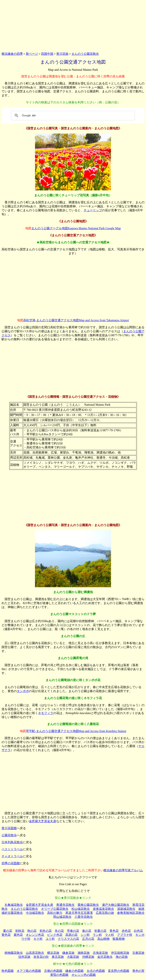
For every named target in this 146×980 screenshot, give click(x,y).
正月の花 (88, 939)
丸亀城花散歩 (14, 905)
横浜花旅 (53, 953)
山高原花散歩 (35, 953)
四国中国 (47, 54)
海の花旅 (122, 957)
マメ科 (109, 935)
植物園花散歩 (14, 953)
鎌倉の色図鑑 (75, 971)
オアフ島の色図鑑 (29, 971)
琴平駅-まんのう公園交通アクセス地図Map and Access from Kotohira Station (76, 731)
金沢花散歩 (105, 957)
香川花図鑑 (9, 828)
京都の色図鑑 (53, 971)
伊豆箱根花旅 (120, 953)
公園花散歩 (9, 835)
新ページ (32, 54)
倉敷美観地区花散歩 (131, 913)
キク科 (38, 939)
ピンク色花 (55, 935)
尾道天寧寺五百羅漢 (79, 913)
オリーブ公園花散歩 (55, 909)
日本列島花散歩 (12, 842)
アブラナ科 (125, 935)
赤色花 (126, 931)
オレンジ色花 (35, 935)
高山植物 (103, 939)
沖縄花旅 (88, 957)
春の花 (87, 931)
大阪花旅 (73, 957)
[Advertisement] (73, 25)
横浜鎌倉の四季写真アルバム (123, 870)
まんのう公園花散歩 (85, 54)
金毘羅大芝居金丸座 (43, 821)
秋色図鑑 (8, 971)
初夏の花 (100, 931)
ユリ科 (50, 939)
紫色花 (18, 935)
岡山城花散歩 (62, 917)
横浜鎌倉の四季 (12, 54)
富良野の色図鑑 (119, 971)
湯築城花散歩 (126, 909)
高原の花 (71, 935)
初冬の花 (46, 931)
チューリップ (93, 210)
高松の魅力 (55, 913)
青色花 (114, 931)
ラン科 (97, 935)
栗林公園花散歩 (88, 905)
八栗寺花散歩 (84, 917)
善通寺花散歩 (65, 905)
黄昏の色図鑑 (59, 975)
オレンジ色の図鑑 (84, 975)
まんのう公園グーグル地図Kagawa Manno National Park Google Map (76, 228)
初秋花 (20, 931)
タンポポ (23, 691)
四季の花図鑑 (11, 863)
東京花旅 (58, 957)
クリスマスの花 (68, 939)
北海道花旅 (100, 953)
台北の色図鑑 (96, 971)
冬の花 (59, 931)
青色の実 (138, 971)
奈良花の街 (41, 957)
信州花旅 (24, 957)
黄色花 (6, 935)
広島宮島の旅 (105, 913)
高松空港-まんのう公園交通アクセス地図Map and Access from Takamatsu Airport (76, 320)
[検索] (72, 116)
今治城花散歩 (35, 913)
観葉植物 (119, 939)
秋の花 (32, 931)
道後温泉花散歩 (103, 909)
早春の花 (73, 931)
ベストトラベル (12, 849)
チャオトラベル (12, 856)
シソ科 (85, 935)
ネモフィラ (46, 713)
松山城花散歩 (81, 909)
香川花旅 (62, 54)
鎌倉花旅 (68, 953)
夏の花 (8, 931)
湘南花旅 (84, 953)
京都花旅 (138, 953)
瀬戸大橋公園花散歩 (116, 905)
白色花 (138, 931)
